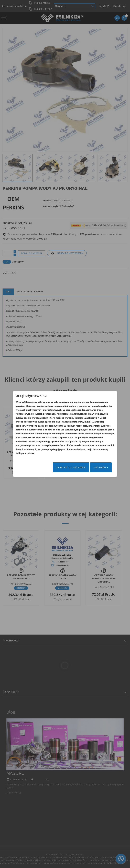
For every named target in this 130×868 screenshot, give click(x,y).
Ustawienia (101, 467)
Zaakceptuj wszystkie (71, 467)
